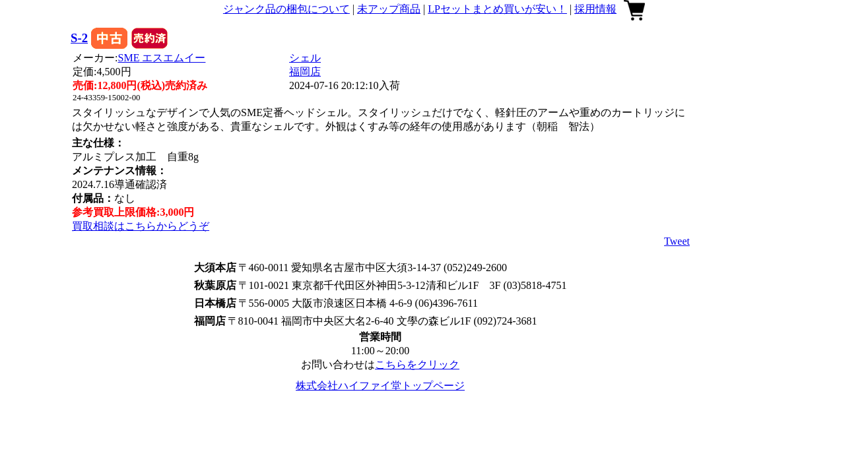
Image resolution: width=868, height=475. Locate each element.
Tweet (677, 241)
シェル (305, 58)
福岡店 (305, 72)
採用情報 (595, 9)
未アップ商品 (389, 9)
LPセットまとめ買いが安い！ (497, 9)
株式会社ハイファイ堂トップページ (380, 386)
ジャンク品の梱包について (286, 9)
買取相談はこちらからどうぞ (141, 226)
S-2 (79, 38)
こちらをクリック (417, 364)
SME (162, 58)
